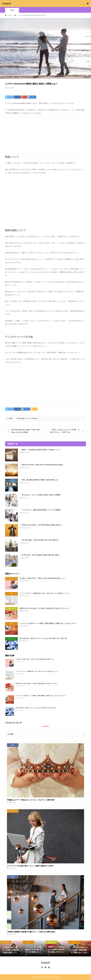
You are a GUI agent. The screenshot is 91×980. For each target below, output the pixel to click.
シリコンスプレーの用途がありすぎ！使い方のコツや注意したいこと (37, 671)
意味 (23, 418)
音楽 (12, 10)
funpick (7, 3)
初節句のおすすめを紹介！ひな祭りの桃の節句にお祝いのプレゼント (37, 683)
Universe (35, 418)
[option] (11, 949)
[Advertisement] (46, 136)
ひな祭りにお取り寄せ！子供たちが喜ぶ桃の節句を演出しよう (35, 659)
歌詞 (20, 418)
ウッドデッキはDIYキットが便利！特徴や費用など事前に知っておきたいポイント (41, 696)
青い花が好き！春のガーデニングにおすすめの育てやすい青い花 (36, 708)
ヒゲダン (28, 418)
